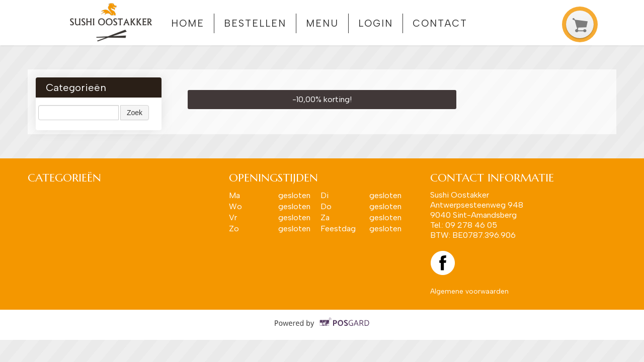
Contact (440, 23)
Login (376, 23)
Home (188, 23)
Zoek (135, 113)
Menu (322, 23)
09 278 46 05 (471, 225)
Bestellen (255, 23)
